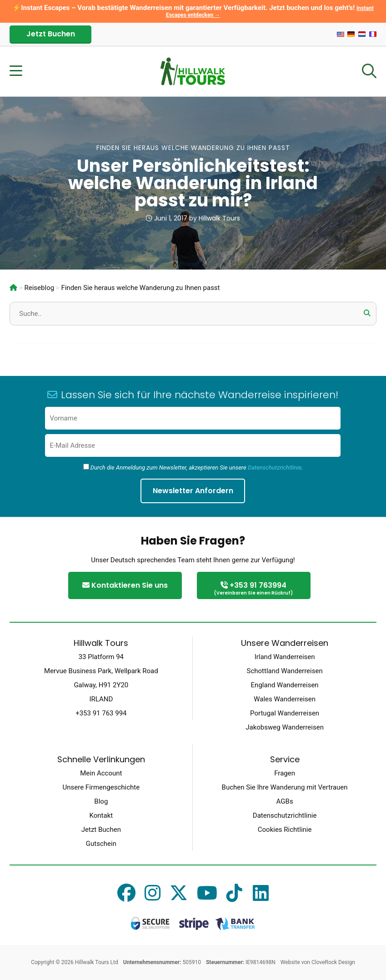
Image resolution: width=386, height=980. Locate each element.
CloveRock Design (333, 962)
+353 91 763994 (254, 589)
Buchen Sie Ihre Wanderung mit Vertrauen (285, 787)
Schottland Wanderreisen (285, 671)
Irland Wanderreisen (285, 657)
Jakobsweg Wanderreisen (285, 727)
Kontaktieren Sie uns (125, 585)
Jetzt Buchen (51, 34)
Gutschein (101, 844)
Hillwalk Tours (219, 218)
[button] (367, 313)
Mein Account (101, 773)
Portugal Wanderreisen (285, 713)
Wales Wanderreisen (285, 699)
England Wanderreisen (285, 685)
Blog (101, 801)
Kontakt (101, 815)
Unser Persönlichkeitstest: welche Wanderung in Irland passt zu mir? (193, 183)
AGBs (285, 801)
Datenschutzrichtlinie (275, 467)
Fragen (285, 773)
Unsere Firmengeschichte (101, 787)
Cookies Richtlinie (285, 830)
